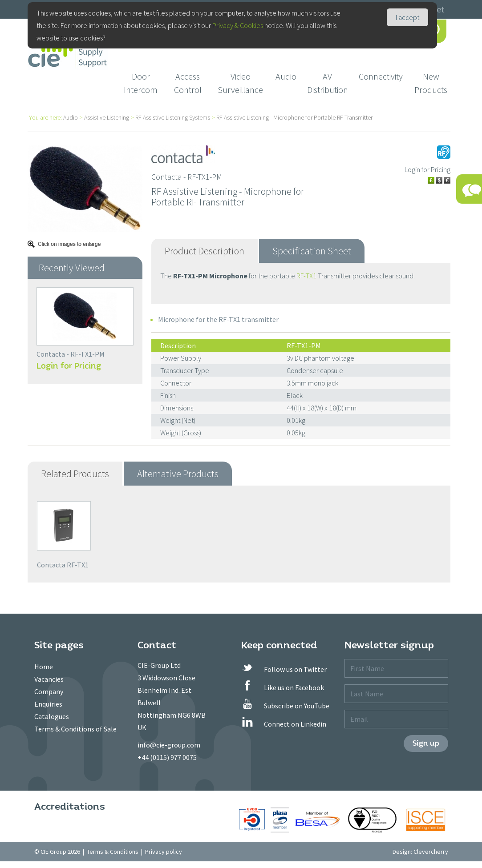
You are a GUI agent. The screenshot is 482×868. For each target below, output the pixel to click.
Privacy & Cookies (238, 25)
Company (49, 691)
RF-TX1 (306, 276)
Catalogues (52, 716)
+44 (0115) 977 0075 (167, 757)
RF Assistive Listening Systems (173, 117)
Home (44, 667)
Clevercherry (431, 852)
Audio (286, 76)
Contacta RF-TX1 (63, 565)
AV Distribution (328, 83)
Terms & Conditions (113, 852)
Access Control (188, 83)
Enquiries (48, 704)
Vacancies (49, 679)
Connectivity (381, 76)
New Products (431, 83)
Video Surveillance (240, 83)
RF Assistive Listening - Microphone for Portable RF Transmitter (294, 117)
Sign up (426, 743)
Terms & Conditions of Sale (75, 729)
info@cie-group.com (169, 745)
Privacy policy (164, 852)
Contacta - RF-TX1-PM (71, 354)
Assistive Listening (107, 117)
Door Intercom (141, 83)
